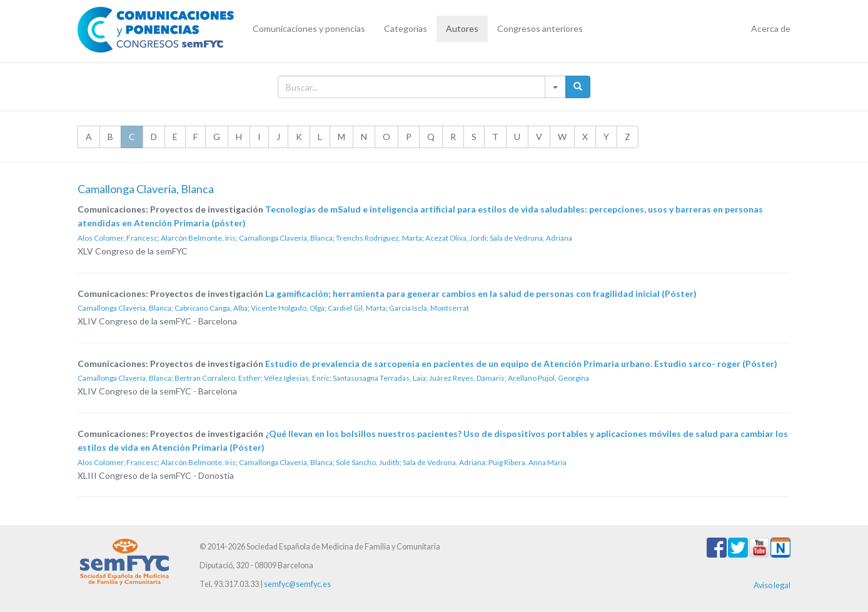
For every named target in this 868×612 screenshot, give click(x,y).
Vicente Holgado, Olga (288, 308)
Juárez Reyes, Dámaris (467, 378)
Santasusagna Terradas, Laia (379, 378)
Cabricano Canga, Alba (211, 308)
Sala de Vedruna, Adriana (531, 238)
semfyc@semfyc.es (297, 584)
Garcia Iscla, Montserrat (429, 308)
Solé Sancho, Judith (368, 462)
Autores (462, 28)
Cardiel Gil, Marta (357, 308)
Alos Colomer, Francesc (118, 238)
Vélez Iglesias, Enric (297, 378)
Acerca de (771, 28)
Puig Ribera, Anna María (527, 462)
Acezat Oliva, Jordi (456, 238)
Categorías (406, 28)
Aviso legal (772, 585)
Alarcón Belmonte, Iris (198, 238)
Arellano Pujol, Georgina (548, 378)
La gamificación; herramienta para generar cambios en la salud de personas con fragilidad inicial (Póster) (481, 293)
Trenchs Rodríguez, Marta (379, 238)
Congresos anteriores (540, 28)
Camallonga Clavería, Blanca (286, 238)
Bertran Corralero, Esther (218, 378)
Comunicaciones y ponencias (309, 28)
